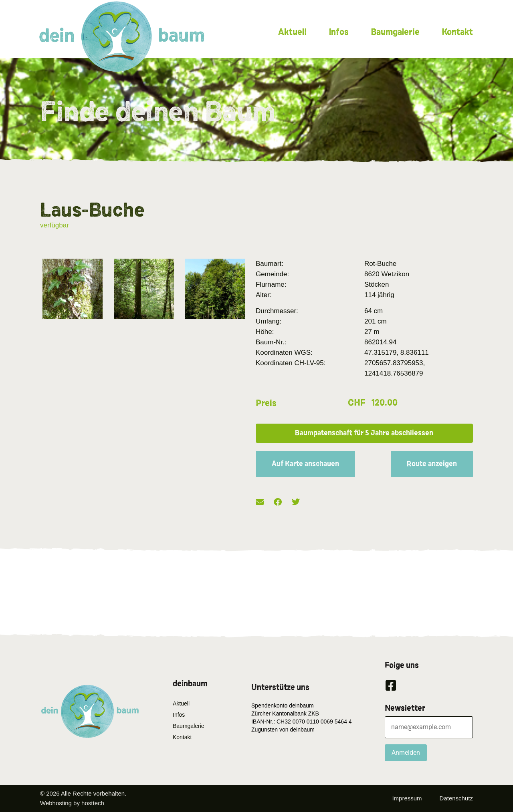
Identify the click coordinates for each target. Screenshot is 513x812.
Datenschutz (456, 798)
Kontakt (457, 32)
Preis (266, 403)
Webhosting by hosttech (72, 803)
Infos (339, 32)
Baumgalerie (395, 32)
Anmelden (406, 753)
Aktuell (292, 32)
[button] (364, 433)
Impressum (407, 798)
